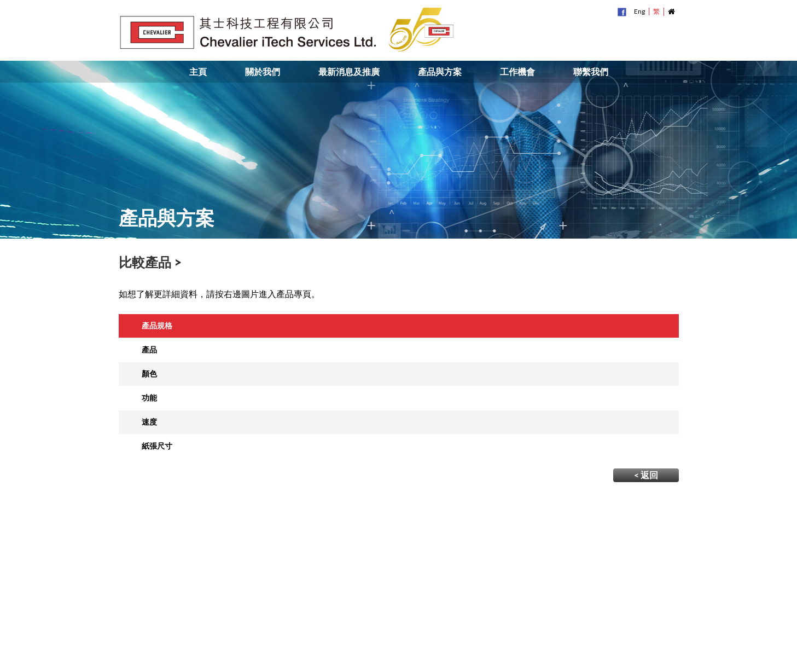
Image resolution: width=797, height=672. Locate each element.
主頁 (198, 72)
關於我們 (263, 72)
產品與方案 (440, 72)
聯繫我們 (591, 72)
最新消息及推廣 (349, 72)
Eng (639, 11)
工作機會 (517, 72)
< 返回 (646, 475)
